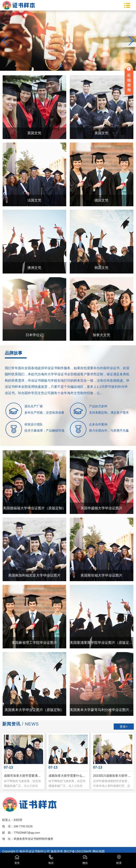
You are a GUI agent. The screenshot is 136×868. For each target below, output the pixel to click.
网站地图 (99, 851)
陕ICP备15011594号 (78, 851)
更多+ (124, 727)
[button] (61, 66)
